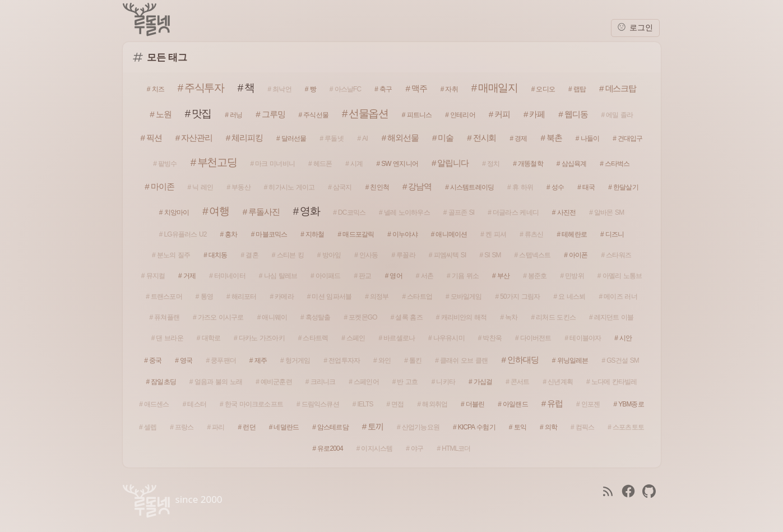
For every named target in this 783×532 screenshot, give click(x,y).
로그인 (635, 27)
